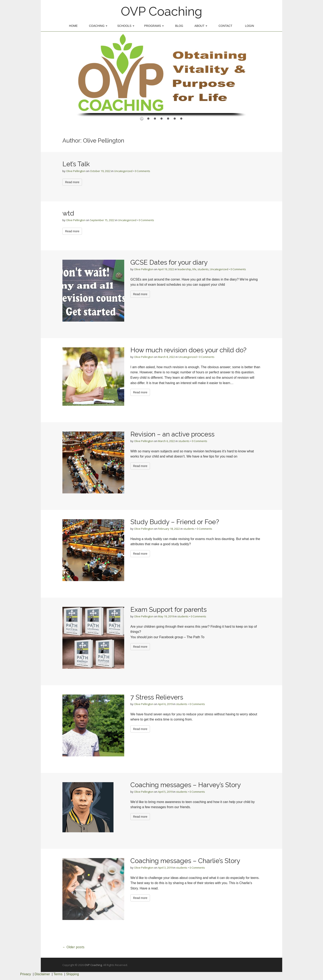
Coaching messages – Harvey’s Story (186, 785)
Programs (154, 26)
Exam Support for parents (169, 609)
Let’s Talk (76, 164)
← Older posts (73, 947)
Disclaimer (42, 974)
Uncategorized (123, 171)
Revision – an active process (172, 434)
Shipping (73, 974)
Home (73, 26)
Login (249, 26)
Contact (225, 26)
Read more (72, 182)
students (203, 269)
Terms (58, 974)
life (194, 269)
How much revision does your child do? (188, 350)
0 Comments (142, 171)
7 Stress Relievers (157, 697)
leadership (184, 269)
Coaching (98, 26)
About (201, 26)
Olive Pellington (76, 171)
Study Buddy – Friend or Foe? (175, 522)
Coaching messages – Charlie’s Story (185, 861)
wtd (68, 213)
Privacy (26, 974)
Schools (126, 26)
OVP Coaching (161, 11)
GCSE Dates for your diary (169, 262)
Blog (179, 26)
